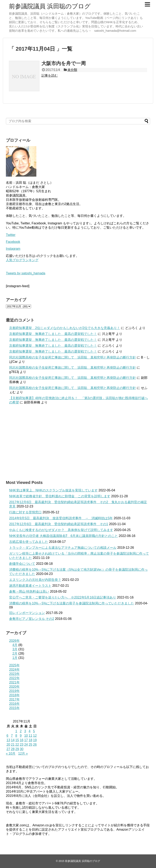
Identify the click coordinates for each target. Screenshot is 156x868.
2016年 (14, 704)
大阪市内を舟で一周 (64, 63)
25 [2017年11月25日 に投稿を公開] (30, 745)
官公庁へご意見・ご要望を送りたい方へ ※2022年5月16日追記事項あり (63, 597)
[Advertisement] (78, 442)
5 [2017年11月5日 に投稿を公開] (34, 731)
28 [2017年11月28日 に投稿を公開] (13, 749)
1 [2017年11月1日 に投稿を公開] (16, 731)
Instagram (13, 249)
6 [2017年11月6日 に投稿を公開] (7, 736)
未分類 (72, 70)
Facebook (13, 242)
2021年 (14, 682)
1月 (15, 658)
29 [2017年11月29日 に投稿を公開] (17, 749)
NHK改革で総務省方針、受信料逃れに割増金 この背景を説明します (60, 496)
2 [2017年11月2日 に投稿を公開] (21, 731)
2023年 (14, 674)
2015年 (14, 708)
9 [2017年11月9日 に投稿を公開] (21, 736)
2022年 (14, 678)
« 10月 (11, 753)
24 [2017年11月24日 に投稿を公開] (26, 745)
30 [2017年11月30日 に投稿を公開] (22, 749)
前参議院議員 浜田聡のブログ (50, 6)
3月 (15, 649)
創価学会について (22, 564)
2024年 (14, 670)
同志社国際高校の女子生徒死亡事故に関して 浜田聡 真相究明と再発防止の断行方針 (73, 357)
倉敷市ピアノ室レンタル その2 (32, 619)
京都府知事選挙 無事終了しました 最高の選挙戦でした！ (53, 334)
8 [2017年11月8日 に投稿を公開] (16, 736)
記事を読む (50, 76)
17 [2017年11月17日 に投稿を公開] (26, 740)
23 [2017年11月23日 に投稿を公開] (22, 745)
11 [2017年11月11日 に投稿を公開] (30, 736)
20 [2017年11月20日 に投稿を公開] (8, 745)
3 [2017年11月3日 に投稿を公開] (25, 731)
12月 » (23, 753)
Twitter (11, 235)
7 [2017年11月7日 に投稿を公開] (12, 736)
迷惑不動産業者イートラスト (30, 586)
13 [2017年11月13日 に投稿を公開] (8, 740)
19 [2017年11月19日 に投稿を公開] (35, 740)
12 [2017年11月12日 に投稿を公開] (35, 736)
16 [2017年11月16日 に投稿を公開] (22, 740)
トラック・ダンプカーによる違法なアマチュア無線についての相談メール (63, 548)
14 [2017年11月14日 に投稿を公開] (13, 740)
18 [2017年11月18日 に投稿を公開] (30, 740)
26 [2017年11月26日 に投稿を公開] (35, 745)
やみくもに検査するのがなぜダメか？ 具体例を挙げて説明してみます (61, 530)
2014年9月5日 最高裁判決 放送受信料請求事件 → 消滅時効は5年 (61, 518)
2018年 (14, 695)
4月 (15, 645)
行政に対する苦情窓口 (25, 512)
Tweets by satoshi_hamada (26, 273)
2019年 (14, 691)
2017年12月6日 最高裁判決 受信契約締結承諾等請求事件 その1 (59, 524)
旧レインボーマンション (27, 613)
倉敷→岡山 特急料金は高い (29, 592)
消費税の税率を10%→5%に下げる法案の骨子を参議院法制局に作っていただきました (72, 603)
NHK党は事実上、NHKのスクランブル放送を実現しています (53, 490)
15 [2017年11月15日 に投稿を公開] (17, 740)
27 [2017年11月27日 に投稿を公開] (8, 749)
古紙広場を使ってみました (29, 542)
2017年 (14, 699)
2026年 (14, 641)
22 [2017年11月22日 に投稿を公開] (17, 745)
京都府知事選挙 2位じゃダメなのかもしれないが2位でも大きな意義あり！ (65, 328)
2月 (15, 653)
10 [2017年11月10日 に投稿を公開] (26, 736)
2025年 (14, 665)
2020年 (14, 687)
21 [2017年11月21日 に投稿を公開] (13, 745)
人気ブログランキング (22, 260)
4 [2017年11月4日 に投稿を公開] (30, 731)
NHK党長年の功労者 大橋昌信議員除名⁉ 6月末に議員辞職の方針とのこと (63, 536)
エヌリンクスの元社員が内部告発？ (35, 580)
